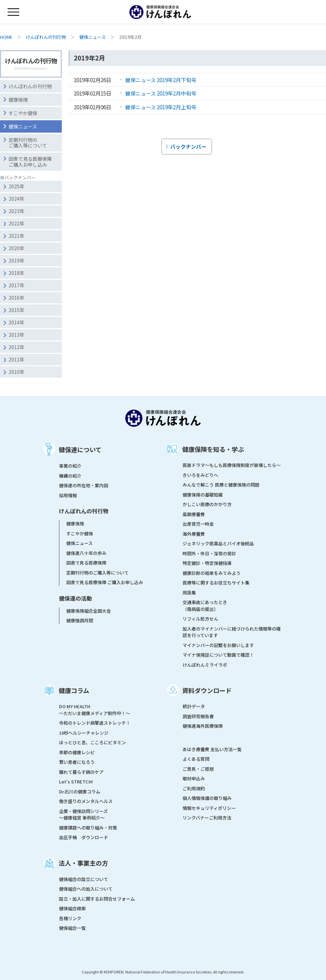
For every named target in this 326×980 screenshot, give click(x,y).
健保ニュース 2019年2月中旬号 (161, 93)
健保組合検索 (72, 908)
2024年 (16, 199)
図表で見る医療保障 (86, 563)
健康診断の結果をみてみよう (212, 573)
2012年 (16, 347)
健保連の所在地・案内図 (84, 485)
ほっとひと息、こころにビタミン (92, 742)
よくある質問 (196, 759)
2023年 (16, 211)
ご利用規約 (194, 788)
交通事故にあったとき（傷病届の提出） (205, 606)
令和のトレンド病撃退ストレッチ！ (95, 723)
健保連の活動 (75, 598)
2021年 (16, 236)
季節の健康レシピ (77, 752)
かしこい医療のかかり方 (207, 504)
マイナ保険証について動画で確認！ (218, 655)
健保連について (80, 449)
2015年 (16, 310)
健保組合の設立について (84, 879)
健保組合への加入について (86, 889)
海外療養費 (194, 534)
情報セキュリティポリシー (209, 808)
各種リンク (70, 918)
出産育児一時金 (198, 524)
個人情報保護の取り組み (207, 798)
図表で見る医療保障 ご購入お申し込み (105, 582)
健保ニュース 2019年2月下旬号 (161, 80)
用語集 (189, 593)
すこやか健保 (23, 113)
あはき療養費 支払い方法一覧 (212, 749)
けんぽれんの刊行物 (46, 37)
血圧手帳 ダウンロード (84, 837)
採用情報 (68, 495)
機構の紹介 (70, 476)
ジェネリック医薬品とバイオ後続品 (218, 543)
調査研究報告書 (198, 716)
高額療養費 (194, 514)
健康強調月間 (80, 620)
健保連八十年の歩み (86, 553)
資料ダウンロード (207, 690)
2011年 (16, 359)
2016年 (16, 298)
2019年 (16, 260)
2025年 (16, 186)
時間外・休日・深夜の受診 (209, 553)
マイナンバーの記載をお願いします (218, 645)
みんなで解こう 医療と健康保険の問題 (221, 485)
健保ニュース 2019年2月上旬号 (161, 107)
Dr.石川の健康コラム (80, 792)
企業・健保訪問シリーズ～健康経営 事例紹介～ (83, 815)
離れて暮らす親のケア (81, 772)
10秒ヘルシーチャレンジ (84, 733)
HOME (6, 37)
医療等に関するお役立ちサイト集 (216, 583)
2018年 (16, 273)
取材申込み (194, 778)
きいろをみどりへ (200, 475)
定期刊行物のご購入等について (28, 143)
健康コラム (74, 690)
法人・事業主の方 (83, 863)
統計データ (194, 706)
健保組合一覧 (72, 928)
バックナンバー (188, 146)
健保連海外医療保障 (203, 726)
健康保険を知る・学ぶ (213, 449)
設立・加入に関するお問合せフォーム (97, 899)
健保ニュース (92, 37)
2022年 (16, 223)
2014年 (16, 322)
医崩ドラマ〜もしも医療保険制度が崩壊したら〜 (232, 465)
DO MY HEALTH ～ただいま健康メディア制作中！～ (95, 710)
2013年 (16, 335)
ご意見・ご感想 (198, 769)
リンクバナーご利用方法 (207, 818)
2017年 (16, 285)
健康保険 (18, 100)
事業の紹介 (70, 466)
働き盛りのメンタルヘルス (86, 801)
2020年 (16, 248)
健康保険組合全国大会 (89, 611)
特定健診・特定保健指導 (207, 563)
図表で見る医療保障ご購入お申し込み (30, 162)
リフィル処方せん (200, 619)
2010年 (16, 372)
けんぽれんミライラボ (205, 665)
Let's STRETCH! (76, 782)
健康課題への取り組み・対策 (88, 828)
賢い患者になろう (77, 762)
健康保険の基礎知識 (203, 495)
